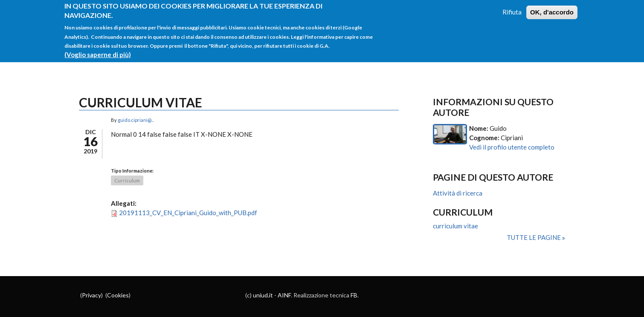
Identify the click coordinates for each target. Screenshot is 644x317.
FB (354, 295)
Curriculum (127, 180)
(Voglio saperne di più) (98, 50)
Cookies (118, 295)
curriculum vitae (455, 226)
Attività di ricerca (458, 193)
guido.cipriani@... (136, 120)
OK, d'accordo (552, 7)
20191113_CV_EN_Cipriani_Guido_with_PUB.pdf (188, 213)
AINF (284, 295)
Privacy (91, 295)
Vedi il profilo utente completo (512, 147)
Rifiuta (512, 7)
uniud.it (263, 295)
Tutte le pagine (534, 237)
